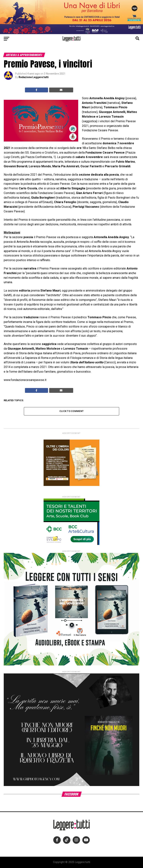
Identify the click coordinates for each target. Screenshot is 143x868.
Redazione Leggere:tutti (34, 77)
